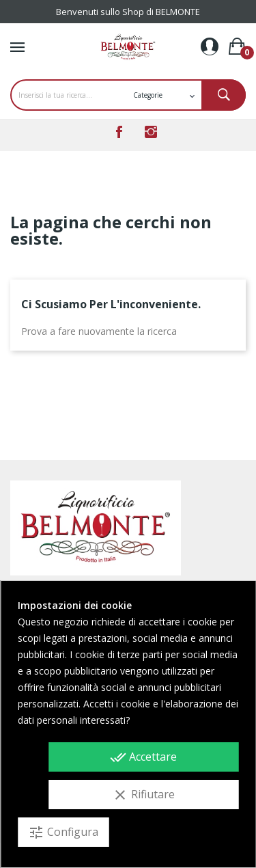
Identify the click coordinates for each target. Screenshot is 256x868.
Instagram (151, 132)
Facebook (119, 132)
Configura (63, 832)
